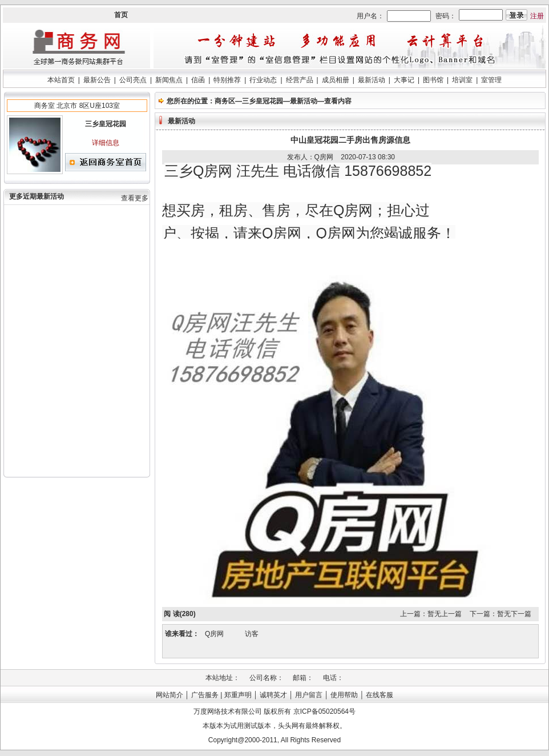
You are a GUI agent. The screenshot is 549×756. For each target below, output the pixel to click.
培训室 (462, 80)
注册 (537, 16)
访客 (252, 634)
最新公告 (97, 80)
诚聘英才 (273, 695)
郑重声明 (238, 695)
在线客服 (380, 695)
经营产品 (300, 80)
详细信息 (106, 143)
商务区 (225, 101)
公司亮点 (133, 80)
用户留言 (309, 695)
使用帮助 (344, 695)
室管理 (491, 80)
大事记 (404, 80)
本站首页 (61, 80)
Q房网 (214, 634)
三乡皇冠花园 (263, 101)
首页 (121, 15)
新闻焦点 (169, 80)
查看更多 (135, 198)
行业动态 (263, 80)
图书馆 (433, 80)
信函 (198, 80)
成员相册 (336, 80)
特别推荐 (227, 80)
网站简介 (169, 695)
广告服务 (205, 695)
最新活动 (372, 80)
